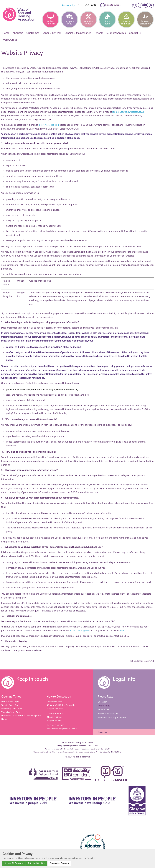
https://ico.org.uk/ (79, 630)
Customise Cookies (59, 863)
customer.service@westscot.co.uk (62, 729)
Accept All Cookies (14, 863)
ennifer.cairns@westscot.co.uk (129, 112)
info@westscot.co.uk (49, 125)
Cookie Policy (89, 858)
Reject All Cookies (36, 863)
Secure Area (104, 732)
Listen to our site (110, 5)
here (121, 630)
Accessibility (68, 5)
